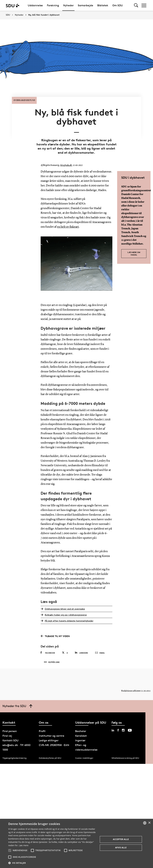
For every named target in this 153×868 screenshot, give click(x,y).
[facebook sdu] (118, 729)
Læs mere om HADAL (134, 252)
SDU (8, 15)
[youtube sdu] (130, 729)
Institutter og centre (52, 734)
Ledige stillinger (49, 739)
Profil (42, 730)
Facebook (48, 651)
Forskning (53, 5)
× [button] (149, 823)
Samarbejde (86, 5)
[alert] (76, 843)
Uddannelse (35, 5)
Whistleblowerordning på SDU (125, 756)
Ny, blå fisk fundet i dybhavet (44, 15)
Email (100, 651)
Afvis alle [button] (121, 848)
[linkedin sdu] (113, 729)
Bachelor (81, 730)
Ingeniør (80, 739)
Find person (10, 730)
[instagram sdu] (123, 729)
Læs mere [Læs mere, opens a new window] (24, 845)
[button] (10, 850)
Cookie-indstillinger (84, 756)
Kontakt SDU (10, 739)
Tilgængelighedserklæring (14, 756)
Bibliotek (103, 5)
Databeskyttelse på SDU (50, 756)
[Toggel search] (136, 5)
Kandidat (81, 734)
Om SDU (118, 5)
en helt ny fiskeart (68, 226)
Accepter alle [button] (121, 839)
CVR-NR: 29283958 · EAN (54, 744)
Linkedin (81, 651)
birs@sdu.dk (66, 164)
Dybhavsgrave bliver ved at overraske (65, 607)
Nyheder (68, 5)
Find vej (7, 734)
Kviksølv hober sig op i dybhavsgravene (66, 613)
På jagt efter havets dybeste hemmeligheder (69, 619)
